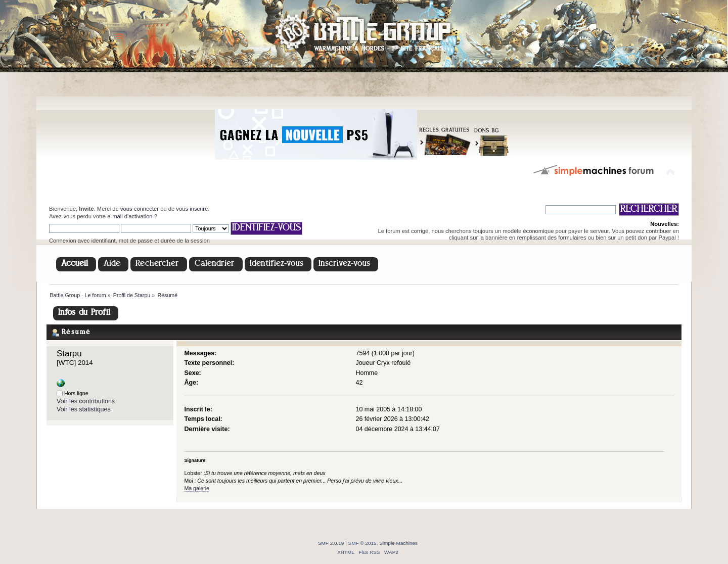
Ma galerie (196, 488)
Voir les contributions (86, 401)
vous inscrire (192, 209)
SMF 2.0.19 (331, 543)
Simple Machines (398, 543)
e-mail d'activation (130, 216)
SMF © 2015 (362, 543)
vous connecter (140, 209)
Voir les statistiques (84, 409)
